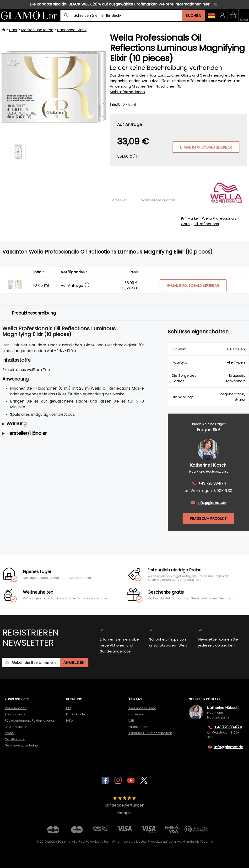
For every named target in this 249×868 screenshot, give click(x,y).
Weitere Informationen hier (184, 4)
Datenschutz (137, 727)
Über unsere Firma (142, 708)
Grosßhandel (15, 739)
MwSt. (9, 733)
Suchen (193, 15)
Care (185, 224)
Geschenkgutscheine (21, 745)
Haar (13, 30)
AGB (131, 721)
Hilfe (70, 721)
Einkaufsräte (76, 714)
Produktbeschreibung (34, 313)
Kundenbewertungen (124, 806)
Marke (193, 218)
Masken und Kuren (37, 30)
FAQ (69, 708)
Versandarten (16, 708)
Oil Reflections (206, 224)
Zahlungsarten (16, 714)
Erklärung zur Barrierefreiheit (150, 733)
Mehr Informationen (127, 92)
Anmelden (74, 662)
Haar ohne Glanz (72, 30)
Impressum (136, 714)
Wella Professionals (158, 200)
